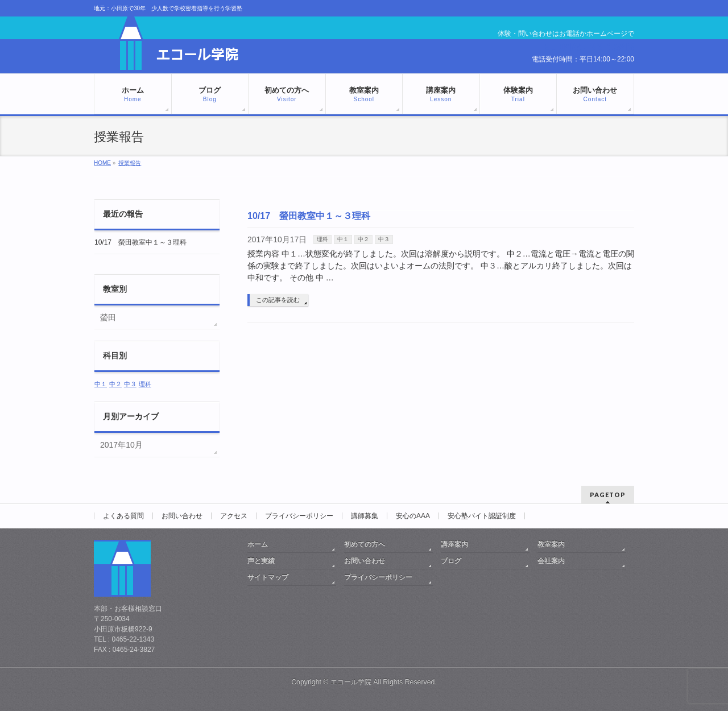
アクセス (234, 516)
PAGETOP (608, 495)
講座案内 (454, 544)
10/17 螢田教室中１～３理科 (309, 216)
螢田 (108, 317)
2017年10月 (121, 445)
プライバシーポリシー (299, 516)
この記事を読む (278, 300)
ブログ (451, 561)
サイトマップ (268, 577)
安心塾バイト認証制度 (482, 516)
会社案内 (551, 561)
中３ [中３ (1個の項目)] (130, 384)
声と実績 (261, 561)
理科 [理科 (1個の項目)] (145, 384)
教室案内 (551, 544)
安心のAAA (413, 516)
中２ (363, 239)
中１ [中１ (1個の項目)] (101, 384)
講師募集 (365, 516)
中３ (384, 239)
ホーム (258, 544)
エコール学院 (351, 682)
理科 (322, 239)
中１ (343, 239)
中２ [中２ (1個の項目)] (115, 384)
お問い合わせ (182, 516)
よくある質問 (123, 516)
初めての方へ (365, 544)
